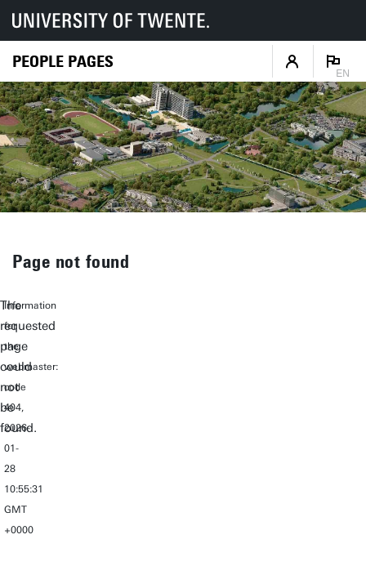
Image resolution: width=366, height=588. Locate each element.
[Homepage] (63, 62)
